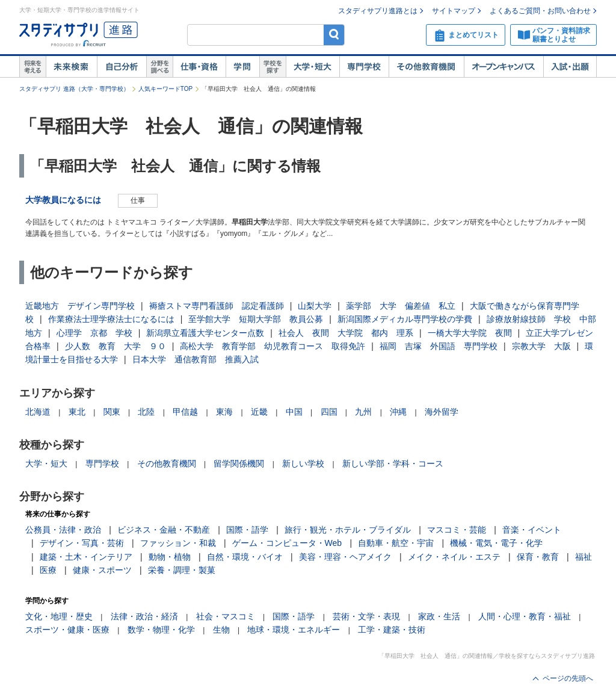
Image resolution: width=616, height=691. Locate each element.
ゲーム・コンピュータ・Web (287, 543)
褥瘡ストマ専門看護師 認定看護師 (217, 306)
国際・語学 (247, 530)
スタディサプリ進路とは (378, 11)
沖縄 (398, 412)
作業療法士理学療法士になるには (111, 319)
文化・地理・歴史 (59, 616)
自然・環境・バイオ (245, 557)
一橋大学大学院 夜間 (470, 333)
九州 (363, 412)
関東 (112, 412)
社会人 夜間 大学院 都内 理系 (346, 333)
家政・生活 (439, 616)
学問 (242, 67)
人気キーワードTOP (165, 89)
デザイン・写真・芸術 (82, 543)
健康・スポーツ (102, 570)
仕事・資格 (199, 67)
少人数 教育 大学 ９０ (115, 346)
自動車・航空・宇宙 (396, 543)
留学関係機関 (239, 463)
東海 (224, 412)
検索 (334, 35)
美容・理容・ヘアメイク (345, 557)
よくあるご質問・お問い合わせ (540, 11)
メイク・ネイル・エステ (454, 557)
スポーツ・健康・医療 (67, 630)
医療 (48, 570)
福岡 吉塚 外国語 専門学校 (439, 346)
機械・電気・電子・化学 (496, 543)
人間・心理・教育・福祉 (525, 616)
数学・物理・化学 (161, 630)
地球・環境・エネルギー (294, 630)
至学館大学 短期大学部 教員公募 (256, 319)
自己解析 (122, 67)
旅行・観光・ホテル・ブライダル (348, 530)
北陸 (146, 412)
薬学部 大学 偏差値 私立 (401, 306)
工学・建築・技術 (392, 630)
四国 (329, 412)
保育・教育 (538, 557)
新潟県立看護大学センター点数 (205, 333)
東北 (77, 412)
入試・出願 (570, 67)
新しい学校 (303, 463)
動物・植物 (170, 557)
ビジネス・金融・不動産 (164, 530)
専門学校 (364, 67)
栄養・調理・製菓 (182, 570)
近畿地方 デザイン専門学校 (80, 306)
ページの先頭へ (568, 678)
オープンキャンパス (504, 67)
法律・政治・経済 (144, 616)
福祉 (584, 557)
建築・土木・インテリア (86, 557)
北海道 (38, 412)
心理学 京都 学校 (94, 333)
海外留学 (442, 412)
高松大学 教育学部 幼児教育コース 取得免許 (273, 346)
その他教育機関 (426, 67)
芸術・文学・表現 (366, 616)
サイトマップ (454, 11)
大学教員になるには (63, 200)
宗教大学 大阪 (541, 346)
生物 (221, 630)
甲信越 (185, 412)
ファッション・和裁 (178, 543)
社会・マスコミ (226, 616)
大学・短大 (313, 67)
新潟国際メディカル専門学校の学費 (405, 319)
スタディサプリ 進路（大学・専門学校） (74, 89)
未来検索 (71, 67)
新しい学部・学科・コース (393, 463)
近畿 (259, 412)
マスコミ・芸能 (457, 530)
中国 (294, 412)
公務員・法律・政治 (63, 530)
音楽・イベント (532, 530)
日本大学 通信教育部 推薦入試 (196, 359)
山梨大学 (315, 306)
